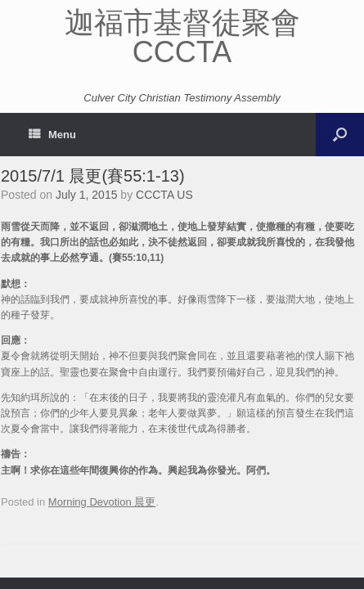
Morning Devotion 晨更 (102, 502)
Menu (52, 135)
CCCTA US (164, 195)
